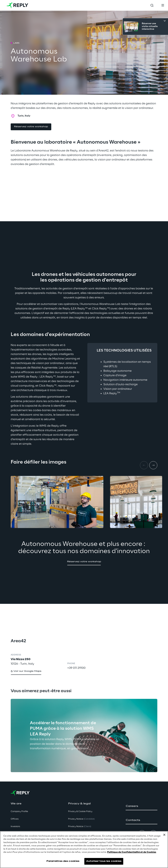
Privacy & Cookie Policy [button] (80, 811)
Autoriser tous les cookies (104, 861)
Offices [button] (15, 819)
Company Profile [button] (19, 811)
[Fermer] (164, 835)
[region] (84, 850)
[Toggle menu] (163, 5)
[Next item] (153, 465)
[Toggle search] (152, 5)
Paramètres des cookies (63, 861)
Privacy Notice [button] (81, 819)
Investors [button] (15, 827)
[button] (31, 127)
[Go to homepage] (17, 5)
